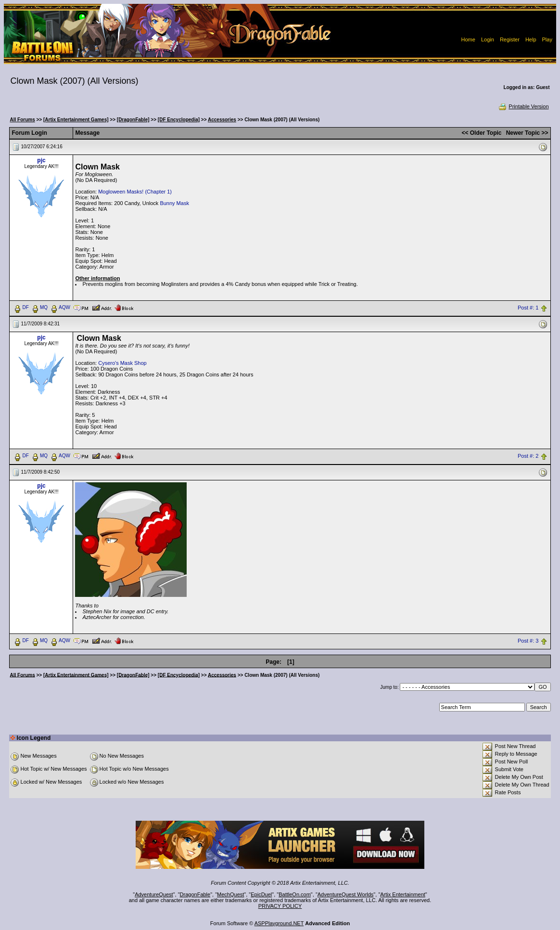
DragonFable (195, 894)
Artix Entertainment (403, 894)
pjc (41, 160)
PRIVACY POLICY (280, 906)
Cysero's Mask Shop (122, 363)
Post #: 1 (528, 308)
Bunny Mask (174, 203)
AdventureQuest (154, 894)
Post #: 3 (528, 641)
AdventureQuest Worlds (346, 894)
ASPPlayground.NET (279, 923)
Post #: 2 (528, 456)
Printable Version (523, 106)
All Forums (22, 120)
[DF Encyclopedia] (179, 120)
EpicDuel (261, 894)
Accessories (222, 120)
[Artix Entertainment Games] (76, 120)
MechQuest (230, 894)
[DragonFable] (133, 120)
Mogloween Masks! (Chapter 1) (135, 192)
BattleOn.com (295, 894)
